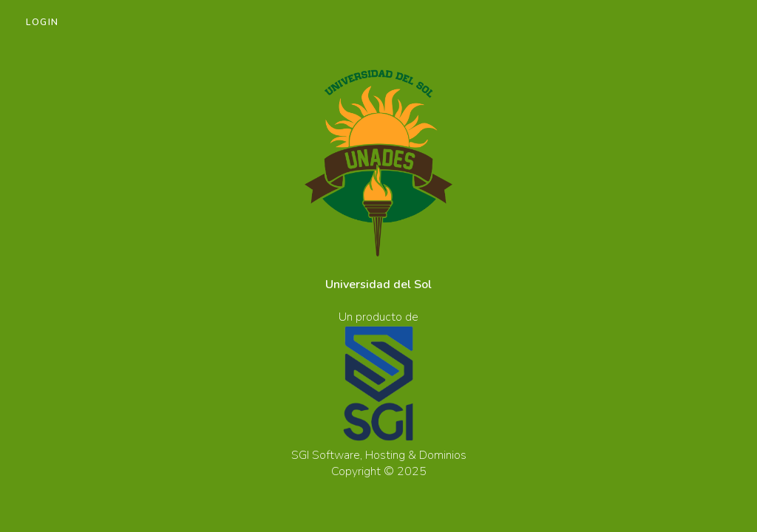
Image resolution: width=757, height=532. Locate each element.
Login (43, 22)
